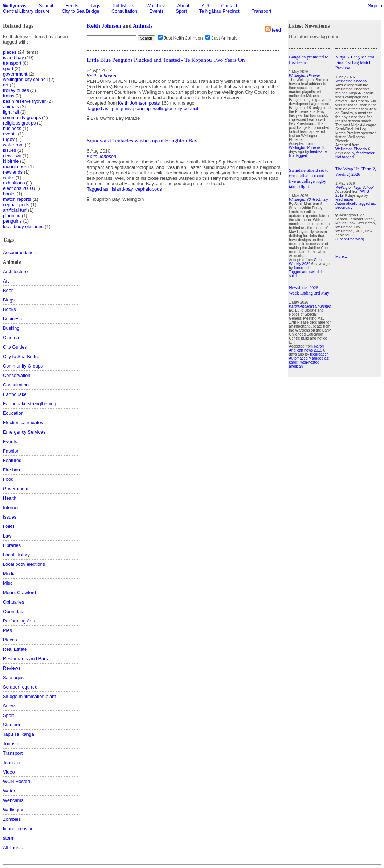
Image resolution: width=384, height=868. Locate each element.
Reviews (12, 668)
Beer (8, 290)
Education (13, 413)
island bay (13, 58)
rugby (9, 139)
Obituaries (13, 602)
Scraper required (20, 687)
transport (12, 63)
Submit (46, 6)
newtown (12, 156)
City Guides (15, 347)
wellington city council (25, 79)
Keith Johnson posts (139, 103)
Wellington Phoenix (305, 148)
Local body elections (24, 564)
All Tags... (13, 847)
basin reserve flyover (24, 101)
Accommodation (20, 253)
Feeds (72, 6)
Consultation (124, 11)
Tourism (11, 744)
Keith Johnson (104, 26)
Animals (143, 26)
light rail (11, 112)
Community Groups (23, 366)
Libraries (12, 545)
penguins (12, 221)
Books (9, 309)
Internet (11, 508)
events (10, 134)
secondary (344, 208)
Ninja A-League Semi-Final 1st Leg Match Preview (356, 62)
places (10, 52)
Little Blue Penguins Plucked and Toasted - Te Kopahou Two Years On (166, 60)
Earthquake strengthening (30, 404)
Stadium (11, 725)
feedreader (319, 152)
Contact (229, 6)
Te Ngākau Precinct (219, 11)
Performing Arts (19, 621)
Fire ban (11, 470)
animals (11, 107)
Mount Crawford (19, 593)
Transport (261, 11)
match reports (17, 199)
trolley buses (16, 90)
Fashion (11, 451)
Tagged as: (99, 108)
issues (9, 150)
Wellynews (15, 6)
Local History (16, 555)
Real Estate (15, 649)
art (6, 85)
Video (9, 772)
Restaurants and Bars (25, 659)
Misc (8, 583)
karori (294, 362)
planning (12, 216)
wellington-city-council (176, 108)
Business (12, 319)
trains (9, 96)
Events (157, 11)
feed (276, 30)
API (205, 6)
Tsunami (12, 762)
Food (8, 479)
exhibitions (14, 183)
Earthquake (15, 394)
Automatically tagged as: (309, 358)
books (9, 194)
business (12, 128)
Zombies (12, 819)
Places (10, 640)
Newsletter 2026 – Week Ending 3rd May (309, 290)
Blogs (9, 300)
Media (9, 574)
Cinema (11, 338)
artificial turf (15, 210)
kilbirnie (11, 161)
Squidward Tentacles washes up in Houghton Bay (142, 140)
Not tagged (298, 156)
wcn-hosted (310, 362)
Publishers (123, 6)
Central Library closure (26, 11)
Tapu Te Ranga (19, 734)
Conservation (17, 375)
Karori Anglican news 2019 (306, 348)
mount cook (15, 167)
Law (7, 536)
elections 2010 (18, 188)
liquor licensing (18, 829)
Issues (10, 517)
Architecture (15, 271)
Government (16, 489)
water (9, 177)
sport (8, 68)
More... (341, 257)
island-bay (122, 189)
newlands (13, 172)
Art (6, 281)
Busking (11, 328)
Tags (95, 6)
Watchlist (156, 6)
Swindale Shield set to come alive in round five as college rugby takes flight (309, 179)
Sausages (13, 678)
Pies (7, 630)
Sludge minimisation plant (29, 696)
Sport (181, 11)
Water (9, 791)
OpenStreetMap (350, 239)
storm (9, 838)
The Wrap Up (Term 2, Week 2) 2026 (356, 172)
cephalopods (16, 205)
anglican (296, 366)
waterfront (13, 145)
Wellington (14, 810)
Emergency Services (24, 432)
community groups (22, 117)
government (15, 74)
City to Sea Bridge (80, 11)
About (183, 6)
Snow (9, 706)
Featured (12, 460)
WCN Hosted (17, 781)
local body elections (23, 226)
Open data (14, 611)
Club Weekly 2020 (305, 262)
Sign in (375, 6)
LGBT (9, 526)
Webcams (13, 800)
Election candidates (23, 423)
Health (10, 498)
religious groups (19, 123)
